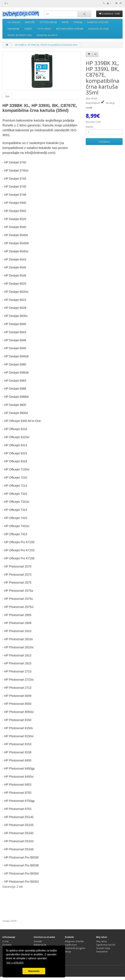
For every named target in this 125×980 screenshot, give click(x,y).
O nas (6, 941)
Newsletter (102, 952)
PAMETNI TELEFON (98, 22)
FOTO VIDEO (44, 29)
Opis (7, 96)
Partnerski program (75, 948)
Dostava (7, 945)
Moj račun (102, 941)
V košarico (104, 142)
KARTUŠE (30, 22)
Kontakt (38, 941)
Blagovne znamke (74, 941)
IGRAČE (28, 29)
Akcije (68, 952)
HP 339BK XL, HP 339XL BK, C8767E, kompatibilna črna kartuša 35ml (46, 45)
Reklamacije (40, 945)
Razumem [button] (34, 971)
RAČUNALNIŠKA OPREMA (70, 29)
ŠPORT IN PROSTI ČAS (20, 35)
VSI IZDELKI (14, 22)
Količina (89, 127)
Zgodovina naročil (106, 945)
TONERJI (78, 22)
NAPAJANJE (14, 29)
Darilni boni (71, 945)
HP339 (13, 921)
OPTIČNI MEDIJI (48, 22)
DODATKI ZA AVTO (47, 35)
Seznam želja (103, 948)
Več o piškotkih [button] (15, 963)
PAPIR (65, 22)
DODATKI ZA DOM (98, 29)
